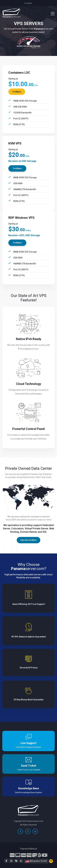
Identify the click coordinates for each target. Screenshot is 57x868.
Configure (17, 92)
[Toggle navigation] (51, 14)
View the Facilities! (28, 540)
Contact (29, 3)
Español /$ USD (36, 861)
